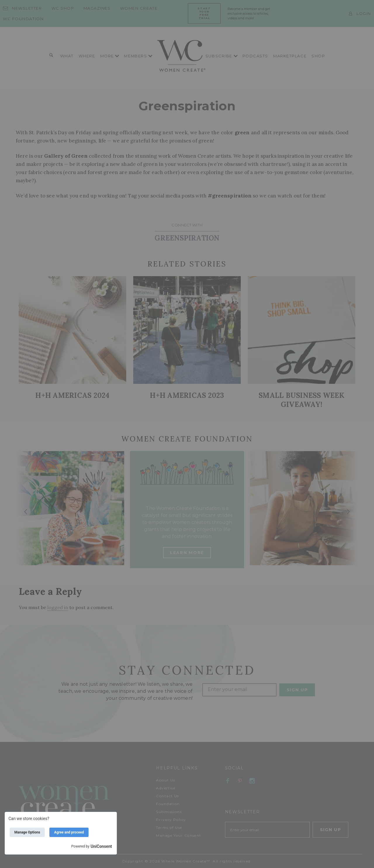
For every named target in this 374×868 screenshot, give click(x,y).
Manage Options (27, 832)
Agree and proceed (69, 832)
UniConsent (101, 846)
